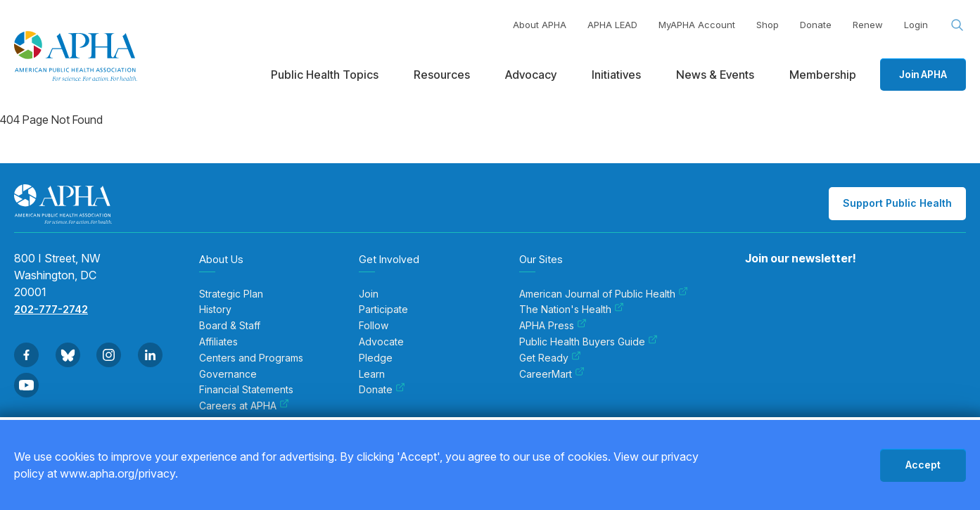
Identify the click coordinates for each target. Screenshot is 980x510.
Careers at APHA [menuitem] (244, 406)
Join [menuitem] (369, 294)
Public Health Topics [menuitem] (325, 75)
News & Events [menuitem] (715, 75)
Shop (768, 25)
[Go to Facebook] (26, 355)
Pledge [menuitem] (376, 358)
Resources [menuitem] (442, 75)
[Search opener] (957, 25)
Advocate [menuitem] (381, 342)
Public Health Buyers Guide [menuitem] (588, 342)
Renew (868, 25)
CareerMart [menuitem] (552, 374)
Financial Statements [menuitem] (246, 390)
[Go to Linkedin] (150, 355)
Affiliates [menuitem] (218, 342)
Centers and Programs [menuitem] (251, 358)
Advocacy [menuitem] (531, 75)
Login (916, 25)
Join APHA (923, 74)
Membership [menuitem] (823, 75)
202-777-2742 (51, 309)
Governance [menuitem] (228, 374)
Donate (816, 25)
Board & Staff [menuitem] (230, 326)
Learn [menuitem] (372, 374)
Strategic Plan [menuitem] (231, 294)
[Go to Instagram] (109, 355)
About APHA (540, 25)
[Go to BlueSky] (68, 355)
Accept (923, 465)
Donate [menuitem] (382, 390)
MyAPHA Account (697, 25)
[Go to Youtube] (26, 385)
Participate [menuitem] (383, 310)
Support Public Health (897, 203)
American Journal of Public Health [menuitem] (604, 294)
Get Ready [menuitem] (550, 358)
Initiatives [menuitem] (616, 75)
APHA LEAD (612, 25)
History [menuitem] (215, 310)
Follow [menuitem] (374, 326)
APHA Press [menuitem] (553, 326)
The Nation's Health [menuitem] (572, 310)
